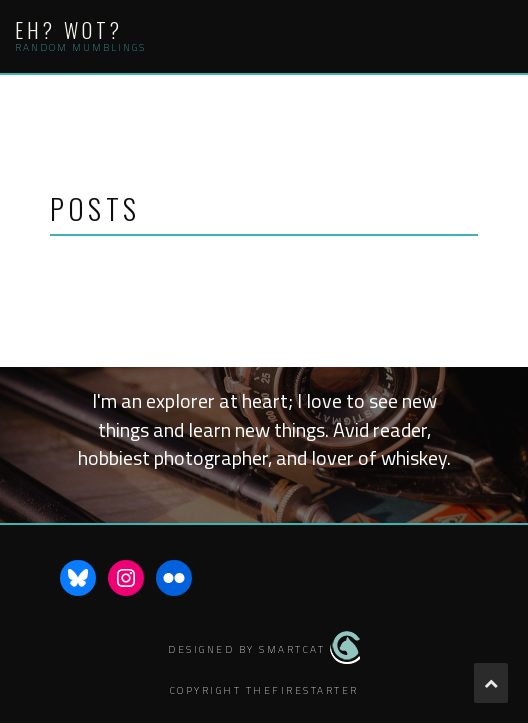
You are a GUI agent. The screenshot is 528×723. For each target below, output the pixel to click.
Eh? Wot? (69, 30)
